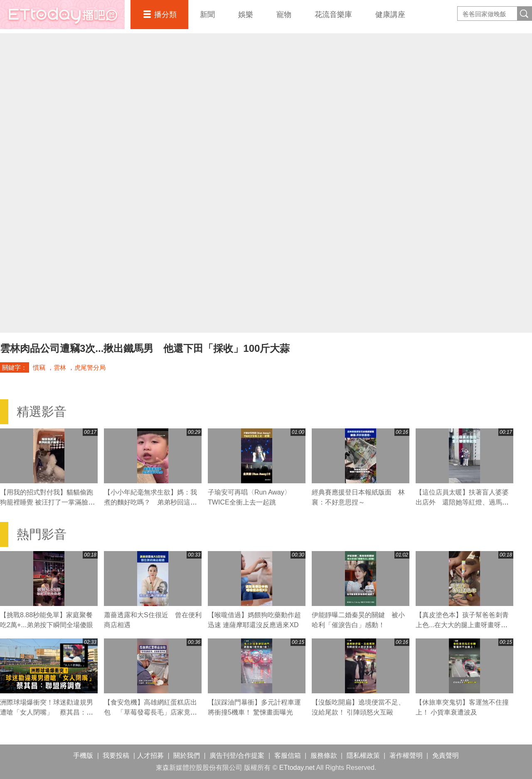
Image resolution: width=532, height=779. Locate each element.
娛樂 (246, 15)
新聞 (207, 15)
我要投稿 (116, 756)
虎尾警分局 (90, 367)
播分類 (165, 15)
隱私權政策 (363, 756)
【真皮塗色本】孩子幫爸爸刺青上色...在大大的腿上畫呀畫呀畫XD (462, 625)
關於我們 (187, 756)
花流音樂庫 (333, 15)
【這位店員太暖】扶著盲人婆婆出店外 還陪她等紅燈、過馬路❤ (462, 502)
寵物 (284, 15)
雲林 (60, 367)
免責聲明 (446, 756)
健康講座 (390, 15)
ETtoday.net (297, 768)
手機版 (83, 756)
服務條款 (324, 756)
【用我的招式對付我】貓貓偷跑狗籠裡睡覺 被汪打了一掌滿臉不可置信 (47, 502)
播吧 (62, 15)
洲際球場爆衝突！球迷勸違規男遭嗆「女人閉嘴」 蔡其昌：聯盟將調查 (47, 712)
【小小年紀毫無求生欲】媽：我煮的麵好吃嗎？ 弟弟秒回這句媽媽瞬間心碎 (150, 502)
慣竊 (39, 367)
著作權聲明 (406, 756)
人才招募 (150, 756)
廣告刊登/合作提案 (237, 756)
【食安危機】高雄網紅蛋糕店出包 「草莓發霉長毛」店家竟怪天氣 (150, 712)
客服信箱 (288, 756)
